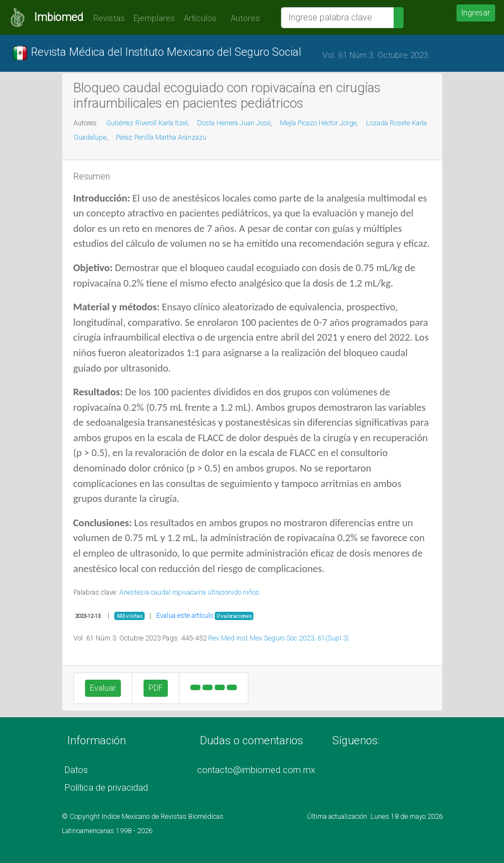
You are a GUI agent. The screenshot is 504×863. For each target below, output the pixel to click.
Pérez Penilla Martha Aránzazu (161, 137)
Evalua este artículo (185, 615)
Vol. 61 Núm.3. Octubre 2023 (375, 55)
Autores (243, 18)
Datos (76, 770)
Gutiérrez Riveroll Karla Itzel (147, 123)
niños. (252, 592)
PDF (156, 688)
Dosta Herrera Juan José (234, 123)
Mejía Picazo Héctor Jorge (318, 123)
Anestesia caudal (145, 592)
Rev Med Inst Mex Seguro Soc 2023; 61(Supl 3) (278, 638)
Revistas (106, 18)
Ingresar (476, 13)
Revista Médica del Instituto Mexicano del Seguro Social (156, 53)
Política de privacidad (106, 788)
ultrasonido (224, 592)
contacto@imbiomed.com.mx (256, 770)
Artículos (200, 18)
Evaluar (103, 688)
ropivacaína (189, 592)
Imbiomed (59, 17)
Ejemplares (154, 18)
